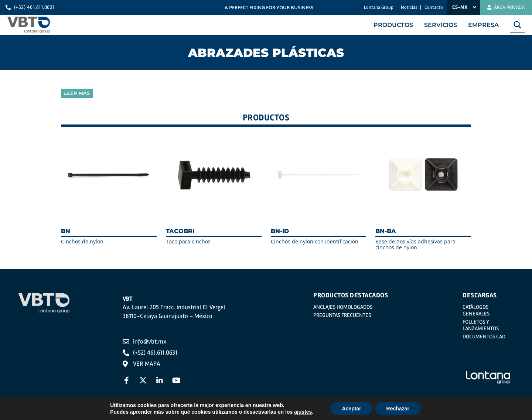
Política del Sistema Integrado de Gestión (355, 413)
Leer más (77, 93)
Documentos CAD (484, 337)
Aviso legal (137, 413)
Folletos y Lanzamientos (481, 325)
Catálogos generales (476, 310)
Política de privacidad (195, 413)
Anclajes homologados (343, 307)
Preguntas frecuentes (342, 315)
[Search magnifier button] (517, 25)
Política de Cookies (262, 413)
